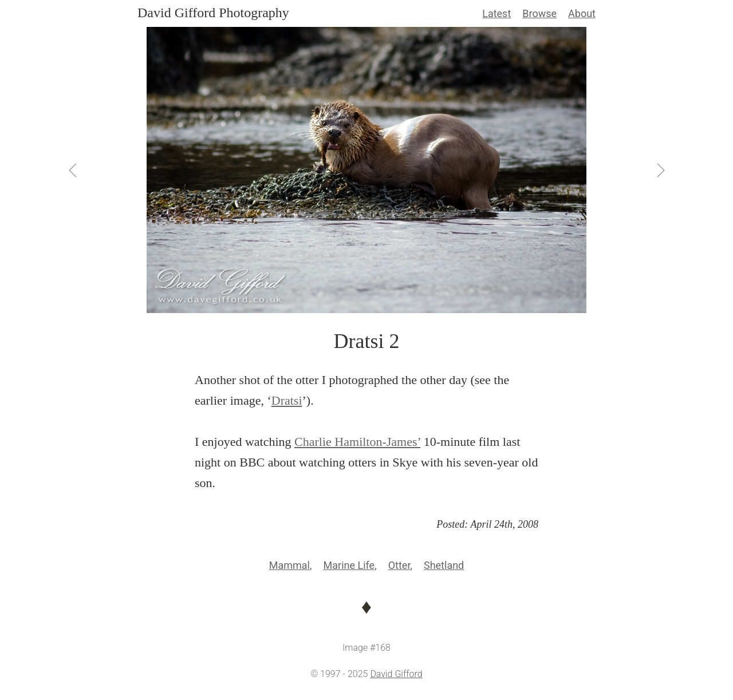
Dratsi (287, 400)
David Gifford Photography (213, 13)
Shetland (444, 565)
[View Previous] (73, 170)
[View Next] (660, 170)
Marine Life (349, 565)
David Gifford (396, 674)
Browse (539, 13)
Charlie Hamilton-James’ (357, 442)
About (582, 13)
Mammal (289, 565)
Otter (399, 565)
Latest (496, 13)
